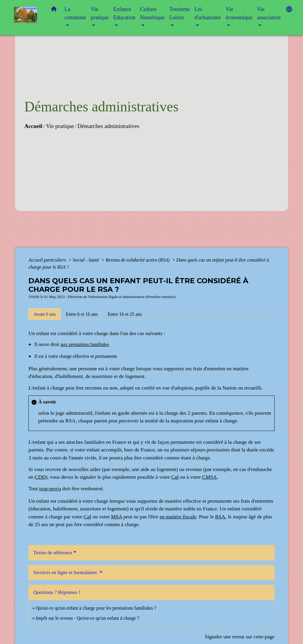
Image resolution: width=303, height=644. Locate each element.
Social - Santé (87, 260)
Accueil (33, 126)
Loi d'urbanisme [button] (208, 13)
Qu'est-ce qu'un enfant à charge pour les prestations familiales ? (96, 608)
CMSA (209, 477)
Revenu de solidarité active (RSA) (138, 260)
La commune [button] (75, 13)
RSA (220, 517)
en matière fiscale (178, 517)
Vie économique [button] (239, 13)
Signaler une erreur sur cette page (240, 637)
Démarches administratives (108, 126)
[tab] (45, 314)
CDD (40, 477)
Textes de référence (53, 553)
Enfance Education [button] (124, 13)
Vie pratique (60, 126)
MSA (116, 517)
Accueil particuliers (48, 260)
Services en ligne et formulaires (66, 572)
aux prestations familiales (85, 344)
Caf (175, 477)
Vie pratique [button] (100, 13)
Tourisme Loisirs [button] (179, 13)
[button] (54, 10)
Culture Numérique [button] (152, 13)
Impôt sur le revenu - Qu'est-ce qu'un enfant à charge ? (87, 618)
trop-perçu (50, 488)
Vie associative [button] (269, 13)
